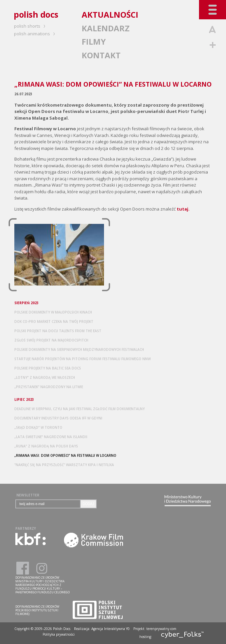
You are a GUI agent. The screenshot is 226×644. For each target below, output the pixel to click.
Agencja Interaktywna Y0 (110, 629)
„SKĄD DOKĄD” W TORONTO (38, 427)
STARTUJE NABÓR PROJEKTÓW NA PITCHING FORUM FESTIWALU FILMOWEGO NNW (82, 359)
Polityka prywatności (59, 634)
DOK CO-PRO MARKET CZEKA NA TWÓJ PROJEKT (54, 322)
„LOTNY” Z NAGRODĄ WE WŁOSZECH (45, 377)
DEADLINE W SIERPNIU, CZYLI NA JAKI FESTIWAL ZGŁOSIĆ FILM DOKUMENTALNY (79, 409)
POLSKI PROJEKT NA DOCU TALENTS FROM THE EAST (58, 331)
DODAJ (88, 504)
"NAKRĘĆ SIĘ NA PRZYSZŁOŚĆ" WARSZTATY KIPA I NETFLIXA (64, 465)
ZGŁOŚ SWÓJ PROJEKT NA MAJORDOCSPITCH (51, 340)
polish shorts (31, 26)
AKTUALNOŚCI (110, 14)
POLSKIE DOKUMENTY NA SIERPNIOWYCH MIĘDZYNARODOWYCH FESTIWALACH (79, 349)
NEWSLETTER (28, 495)
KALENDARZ (106, 28)
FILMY (94, 41)
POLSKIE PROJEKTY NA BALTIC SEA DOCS (48, 368)
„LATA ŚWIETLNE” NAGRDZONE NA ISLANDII (51, 437)
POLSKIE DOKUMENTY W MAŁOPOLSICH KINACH (53, 312)
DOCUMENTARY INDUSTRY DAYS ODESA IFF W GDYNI (58, 418)
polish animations (35, 34)
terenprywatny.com (161, 629)
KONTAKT (101, 55)
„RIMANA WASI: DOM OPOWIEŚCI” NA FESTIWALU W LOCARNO (65, 455)
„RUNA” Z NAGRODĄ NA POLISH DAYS (46, 446)
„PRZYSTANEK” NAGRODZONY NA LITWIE (49, 387)
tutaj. (183, 209)
